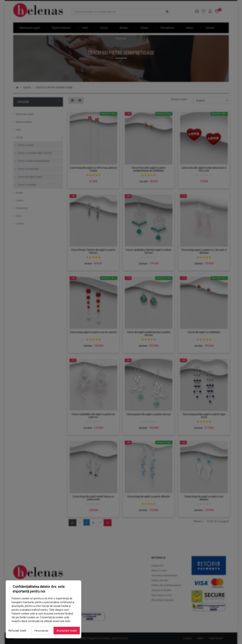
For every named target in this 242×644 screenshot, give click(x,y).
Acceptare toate (67, 631)
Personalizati (41, 631)
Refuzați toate (17, 631)
